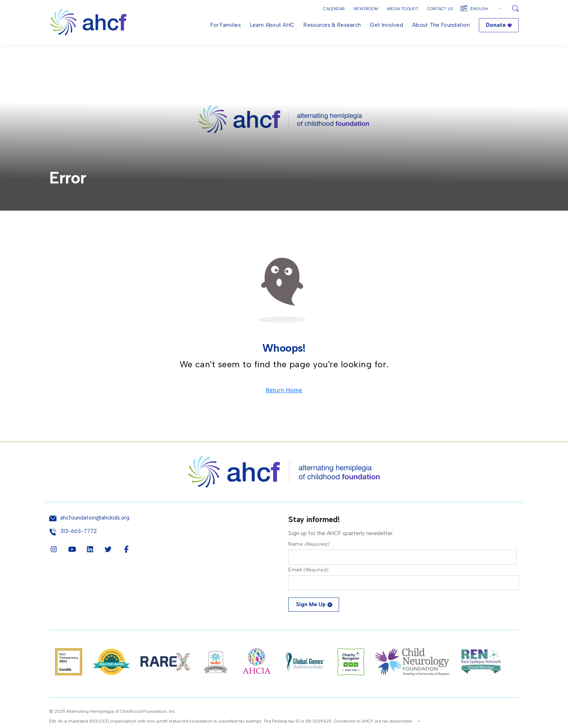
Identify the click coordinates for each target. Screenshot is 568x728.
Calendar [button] (334, 9)
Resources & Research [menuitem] (332, 25)
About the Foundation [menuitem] (441, 25)
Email (308, 588)
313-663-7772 (78, 548)
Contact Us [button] (440, 9)
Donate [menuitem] (496, 25)
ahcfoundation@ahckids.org (95, 535)
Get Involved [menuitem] (387, 25)
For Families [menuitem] (226, 25)
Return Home (284, 407)
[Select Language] (486, 9)
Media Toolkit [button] (403, 9)
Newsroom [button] (366, 9)
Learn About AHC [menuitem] (272, 25)
